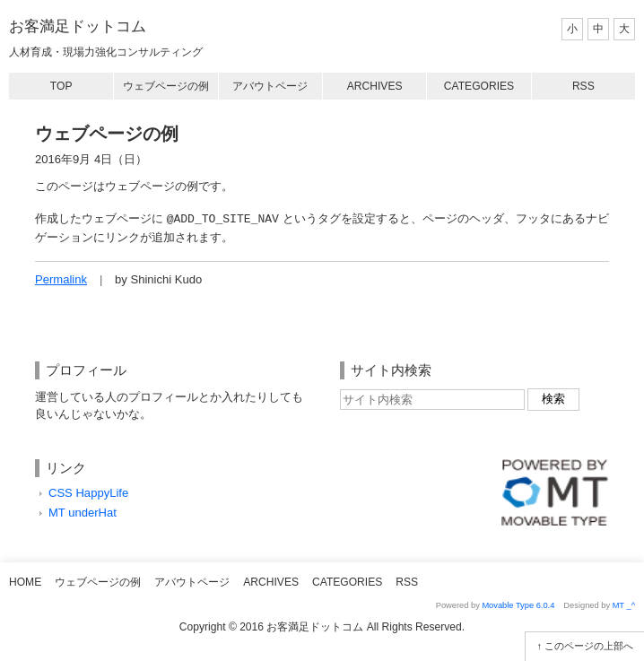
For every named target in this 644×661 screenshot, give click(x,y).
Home (25, 582)
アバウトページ (270, 86)
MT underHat (83, 513)
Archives (375, 86)
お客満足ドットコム (78, 26)
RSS (583, 86)
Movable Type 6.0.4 (518, 605)
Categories (479, 86)
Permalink (61, 279)
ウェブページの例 (166, 86)
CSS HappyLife (88, 493)
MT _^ (624, 605)
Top (61, 86)
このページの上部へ (589, 646)
